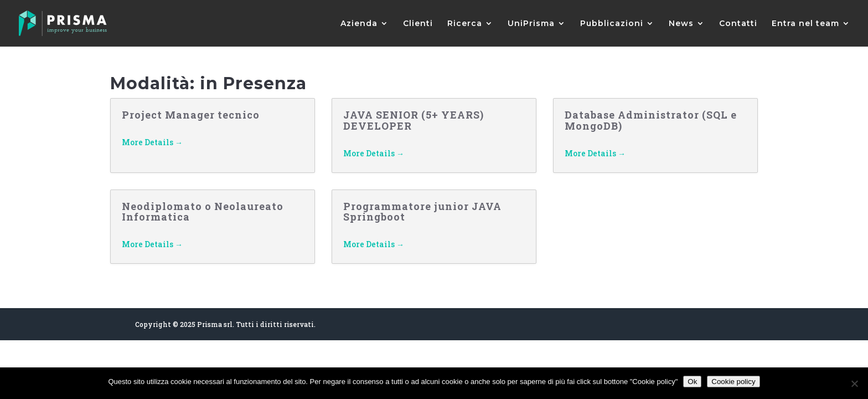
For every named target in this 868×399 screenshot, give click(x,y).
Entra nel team (805, 24)
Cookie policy (733, 382)
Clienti (418, 24)
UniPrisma (531, 24)
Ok (692, 382)
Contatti (738, 24)
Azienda (359, 24)
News (681, 24)
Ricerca (465, 24)
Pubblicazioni (612, 24)
